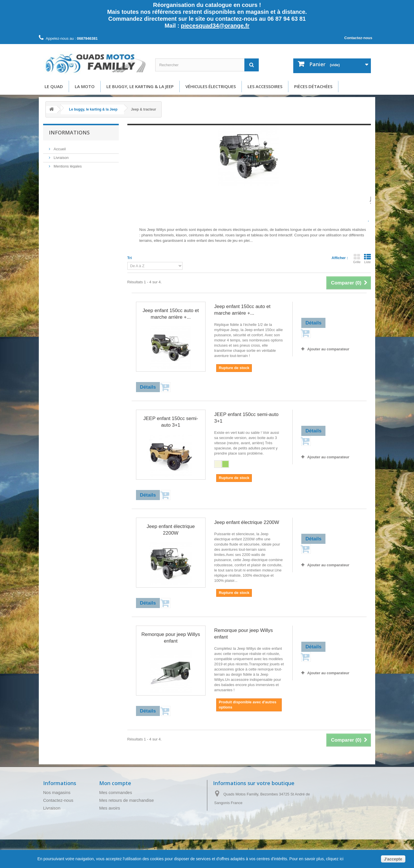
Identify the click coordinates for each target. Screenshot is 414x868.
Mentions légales (67, 165)
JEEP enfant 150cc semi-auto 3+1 (171, 422)
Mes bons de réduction (121, 831)
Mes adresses (113, 816)
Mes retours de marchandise (126, 800)
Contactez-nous (359, 38)
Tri (130, 258)
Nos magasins (57, 792)
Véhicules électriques (211, 86)
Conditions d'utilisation (72, 174)
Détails (145, 246)
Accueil (59, 148)
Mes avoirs (110, 808)
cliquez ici (334, 859)
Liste (367, 259)
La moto (85, 86)
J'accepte (393, 859)
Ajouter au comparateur (328, 349)
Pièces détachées (313, 86)
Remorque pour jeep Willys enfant (171, 638)
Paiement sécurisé (69, 191)
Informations (69, 132)
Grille (357, 259)
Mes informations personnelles (128, 824)
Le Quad (54, 86)
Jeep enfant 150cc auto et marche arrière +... (171, 314)
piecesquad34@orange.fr (215, 26)
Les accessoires (265, 86)
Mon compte (115, 783)
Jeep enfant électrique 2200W (171, 530)
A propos (61, 182)
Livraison (61, 156)
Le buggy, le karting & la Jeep (140, 86)
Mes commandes (116, 792)
